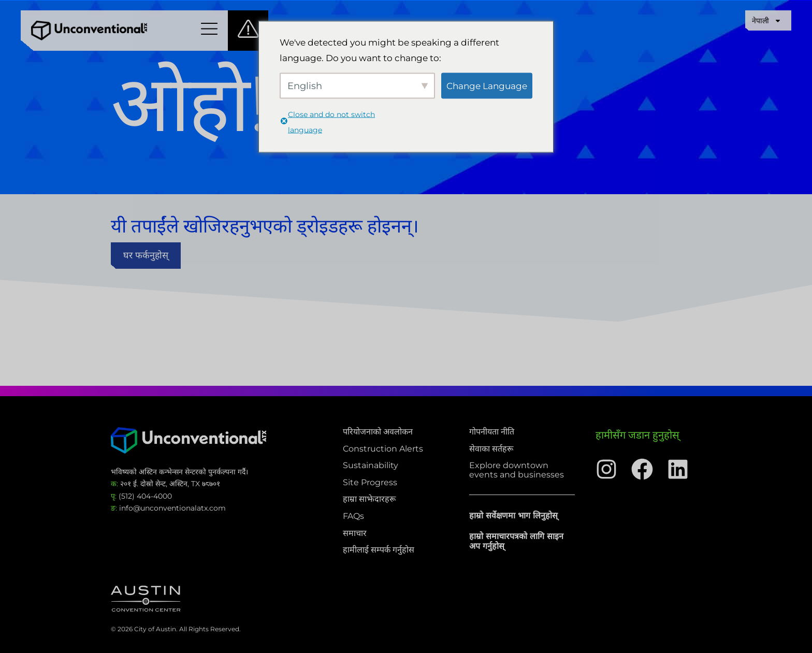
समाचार (355, 533)
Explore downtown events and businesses (517, 470)
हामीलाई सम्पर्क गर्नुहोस (379, 550)
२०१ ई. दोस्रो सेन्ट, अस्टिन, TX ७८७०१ (165, 484)
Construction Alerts (383, 449)
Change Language (487, 85)
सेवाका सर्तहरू (491, 449)
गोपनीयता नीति (492, 432)
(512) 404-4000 (141, 496)
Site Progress (370, 483)
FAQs (353, 516)
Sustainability (371, 466)
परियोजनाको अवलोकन (378, 432)
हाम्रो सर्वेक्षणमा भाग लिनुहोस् (513, 516)
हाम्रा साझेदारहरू (369, 499)
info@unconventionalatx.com (168, 508)
